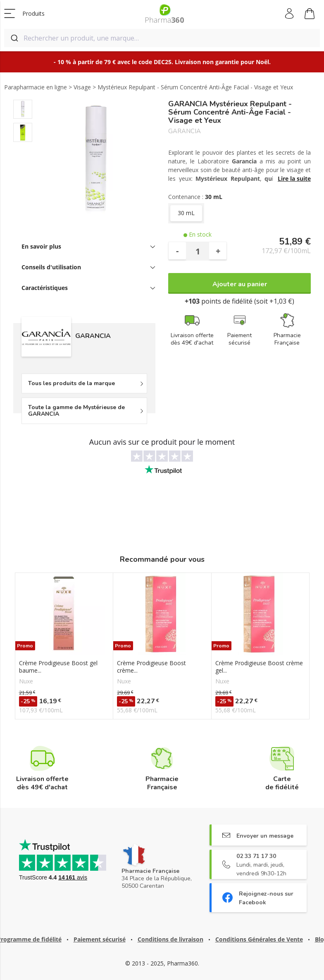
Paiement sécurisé (100, 939)
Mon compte (290, 14)
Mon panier (310, 15)
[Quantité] (198, 251)
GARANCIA (185, 131)
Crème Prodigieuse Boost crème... (151, 667)
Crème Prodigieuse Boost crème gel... (259, 667)
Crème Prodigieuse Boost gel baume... (58, 667)
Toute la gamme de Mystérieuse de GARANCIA (76, 411)
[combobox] (162, 38)
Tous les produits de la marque (71, 383)
